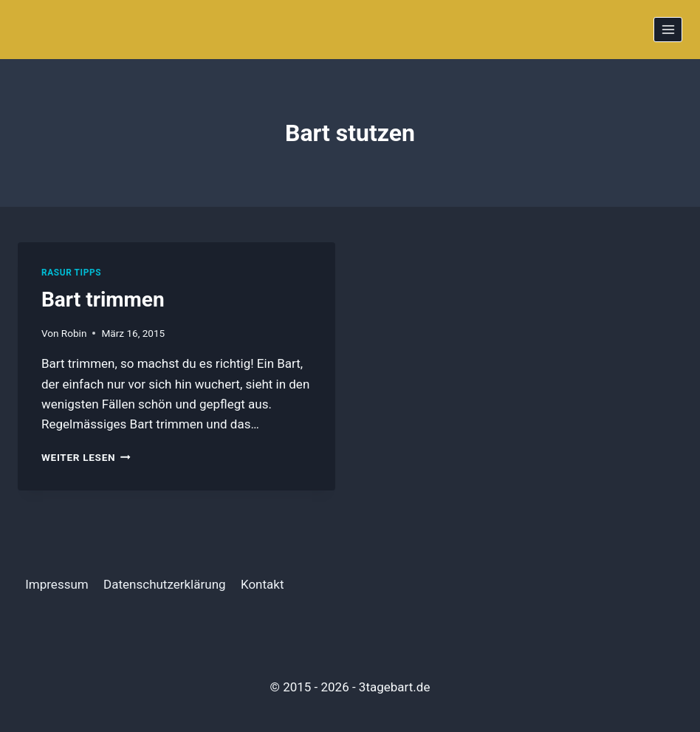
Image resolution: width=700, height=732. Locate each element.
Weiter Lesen (86, 457)
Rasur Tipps (71, 273)
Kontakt (262, 584)
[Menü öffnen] (668, 29)
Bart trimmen (103, 300)
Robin (74, 333)
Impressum (57, 584)
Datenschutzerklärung (164, 584)
